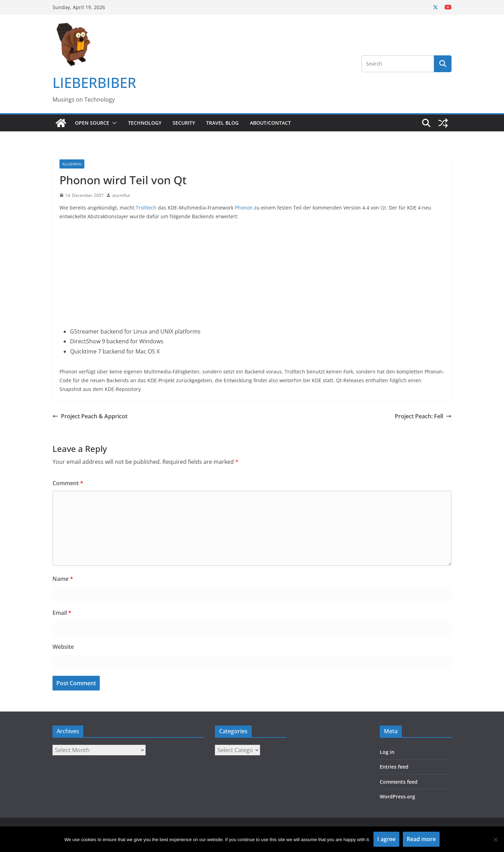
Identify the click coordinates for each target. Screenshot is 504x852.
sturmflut (121, 195)
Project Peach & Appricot (90, 416)
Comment (68, 483)
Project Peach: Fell (423, 416)
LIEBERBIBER (94, 83)
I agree (386, 839)
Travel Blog (222, 123)
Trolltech (146, 208)
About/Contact (270, 123)
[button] (113, 123)
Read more (421, 839)
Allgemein (72, 164)
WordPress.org (397, 796)
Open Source (92, 123)
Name (63, 579)
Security (184, 123)
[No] (495, 839)
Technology (145, 123)
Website (63, 647)
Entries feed (394, 767)
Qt (383, 208)
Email (62, 613)
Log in (387, 752)
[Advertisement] (252, 277)
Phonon (244, 208)
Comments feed (399, 782)
